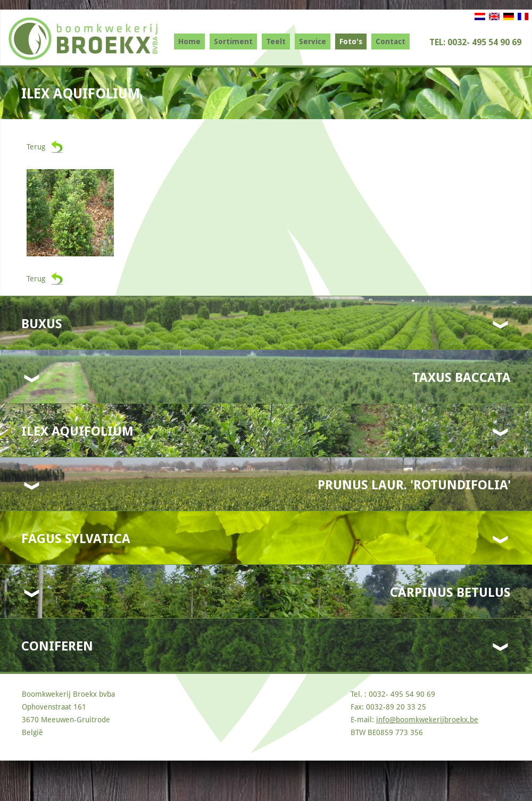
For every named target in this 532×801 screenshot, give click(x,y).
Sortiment (233, 41)
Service (313, 41)
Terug (36, 147)
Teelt (276, 41)
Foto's (351, 41)
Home (189, 41)
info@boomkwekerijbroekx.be (427, 720)
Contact (390, 41)
